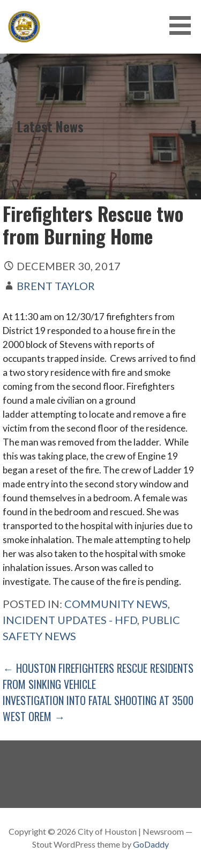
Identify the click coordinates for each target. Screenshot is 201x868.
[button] (184, 25)
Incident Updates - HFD (70, 620)
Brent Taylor (56, 286)
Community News (116, 604)
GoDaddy (151, 844)
